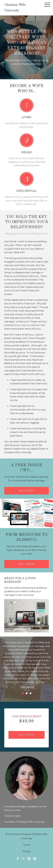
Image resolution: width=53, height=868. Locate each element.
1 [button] (23, 693)
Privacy (27, 851)
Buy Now (26, 564)
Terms (27, 845)
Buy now (26, 491)
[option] (26, 665)
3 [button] (31, 693)
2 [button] (27, 693)
